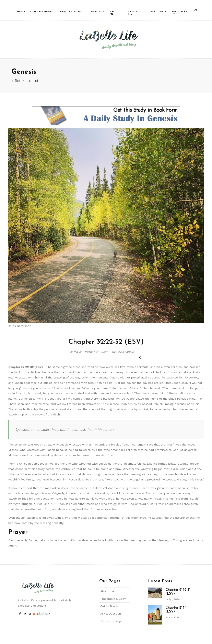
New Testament (72, 12)
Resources (180, 12)
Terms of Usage (111, 621)
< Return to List (25, 81)
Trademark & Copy (113, 599)
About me (107, 591)
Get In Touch (109, 606)
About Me (114, 13)
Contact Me (135, 13)
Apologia (98, 12)
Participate (158, 12)
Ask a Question (111, 614)
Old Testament (42, 12)
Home (21, 12)
